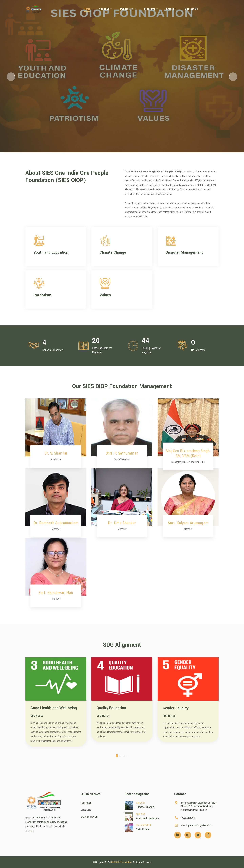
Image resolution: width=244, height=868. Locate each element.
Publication (128, 9)
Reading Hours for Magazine (151, 350)
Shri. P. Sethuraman (122, 453)
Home (87, 9)
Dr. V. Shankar (56, 453)
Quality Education (111, 708)
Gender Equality (176, 708)
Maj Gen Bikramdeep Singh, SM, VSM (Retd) (188, 453)
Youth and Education (51, 252)
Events (171, 9)
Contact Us (191, 9)
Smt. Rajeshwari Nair (56, 593)
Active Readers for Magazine (102, 350)
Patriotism (42, 295)
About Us (105, 9)
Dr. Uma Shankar (122, 523)
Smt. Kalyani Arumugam (188, 523)
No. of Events (198, 350)
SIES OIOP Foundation (121, 862)
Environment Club (89, 817)
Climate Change (113, 252)
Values (105, 295)
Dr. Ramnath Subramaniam (56, 523)
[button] (11, 77)
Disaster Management (184, 252)
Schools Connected (53, 350)
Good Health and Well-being (54, 708)
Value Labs (86, 810)
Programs (151, 9)
